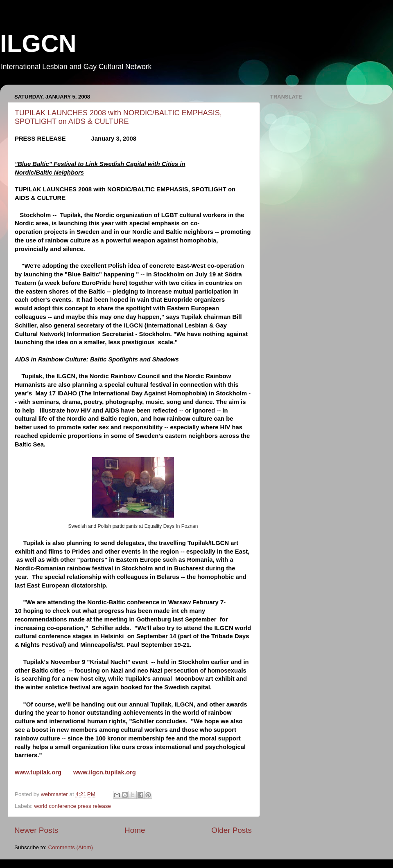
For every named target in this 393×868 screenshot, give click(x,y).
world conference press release (72, 806)
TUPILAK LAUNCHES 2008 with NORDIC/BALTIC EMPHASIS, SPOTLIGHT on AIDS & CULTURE (118, 117)
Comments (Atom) (71, 847)
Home (135, 830)
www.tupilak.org (38, 772)
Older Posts (232, 830)
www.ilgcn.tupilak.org (105, 772)
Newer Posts (36, 830)
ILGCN (38, 44)
